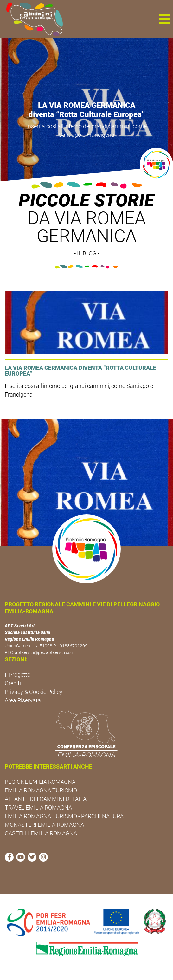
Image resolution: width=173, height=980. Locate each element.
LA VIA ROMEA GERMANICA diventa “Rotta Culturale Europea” (87, 110)
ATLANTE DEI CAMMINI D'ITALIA (46, 799)
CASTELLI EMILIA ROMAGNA (41, 833)
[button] (164, 19)
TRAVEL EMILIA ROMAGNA (38, 807)
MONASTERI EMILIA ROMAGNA (44, 825)
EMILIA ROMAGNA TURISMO (41, 790)
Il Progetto (18, 675)
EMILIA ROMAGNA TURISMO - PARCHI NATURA (64, 816)
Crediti (13, 683)
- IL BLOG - (87, 253)
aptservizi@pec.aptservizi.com (45, 652)
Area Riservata (23, 700)
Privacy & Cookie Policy (34, 692)
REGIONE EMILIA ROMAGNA (40, 782)
